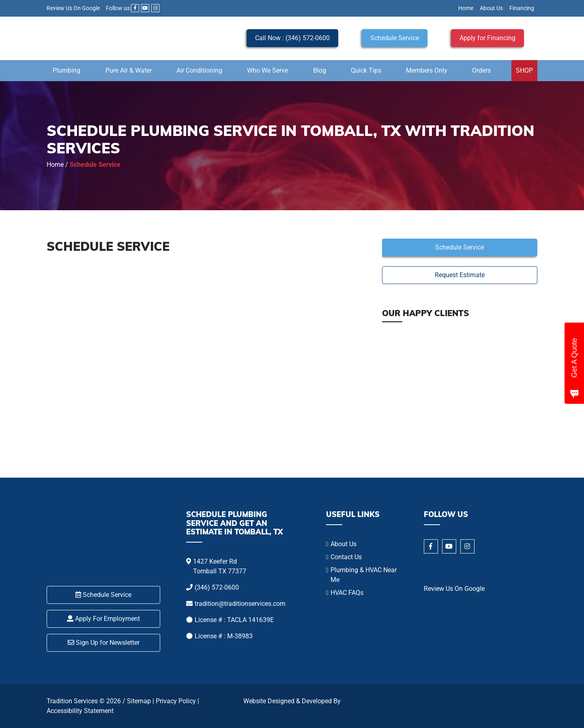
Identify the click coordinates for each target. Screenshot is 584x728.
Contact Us (346, 557)
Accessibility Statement (80, 711)
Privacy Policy (176, 701)
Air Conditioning (199, 70)
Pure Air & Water (129, 70)
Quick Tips (366, 70)
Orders (481, 70)
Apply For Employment (103, 619)
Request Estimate (460, 275)
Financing (522, 8)
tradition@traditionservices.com (240, 604)
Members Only (427, 70)
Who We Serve (267, 70)
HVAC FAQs (347, 593)
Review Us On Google (73, 8)
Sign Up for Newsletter (104, 643)
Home (466, 8)
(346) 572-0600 (217, 587)
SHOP (524, 70)
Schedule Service (395, 38)
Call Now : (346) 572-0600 (292, 38)
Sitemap (139, 701)
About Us (491, 8)
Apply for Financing (487, 38)
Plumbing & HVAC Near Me (364, 575)
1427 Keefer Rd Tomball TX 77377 (220, 566)
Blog (320, 70)
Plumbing (67, 70)
